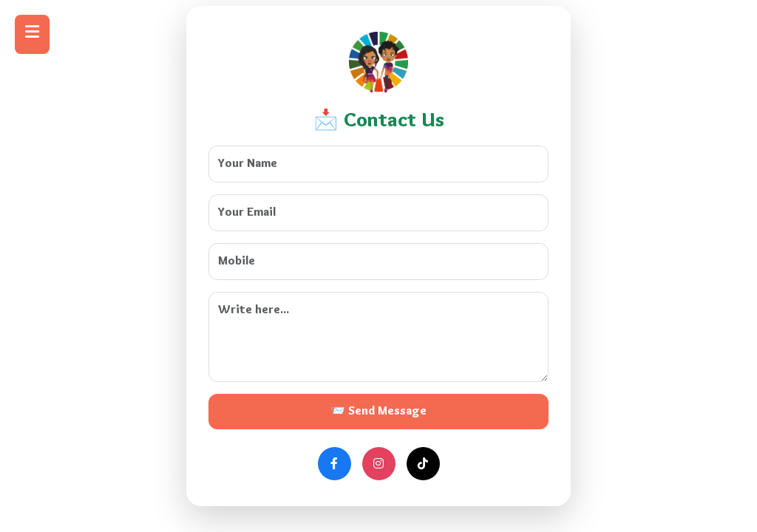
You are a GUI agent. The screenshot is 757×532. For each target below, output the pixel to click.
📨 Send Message (378, 412)
